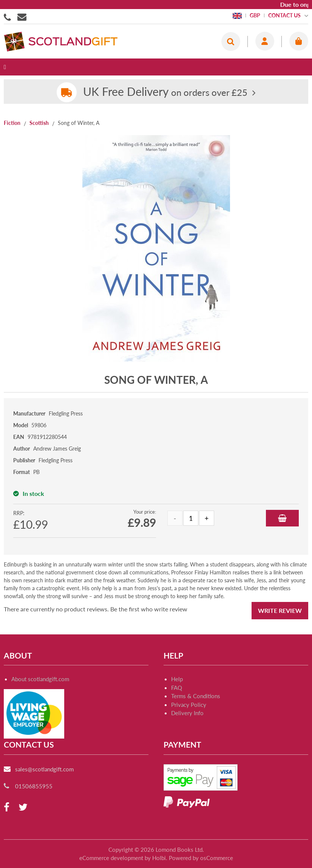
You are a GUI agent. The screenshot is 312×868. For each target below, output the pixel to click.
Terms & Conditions (196, 696)
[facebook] (7, 807)
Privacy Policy (189, 705)
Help (177, 679)
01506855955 (9, 17)
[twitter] (23, 807)
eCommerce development (111, 858)
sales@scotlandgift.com (44, 769)
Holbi (159, 858)
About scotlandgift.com (40, 679)
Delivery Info (187, 713)
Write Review (280, 610)
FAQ (177, 688)
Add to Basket (282, 518)
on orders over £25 (165, 92)
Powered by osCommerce (201, 858)
